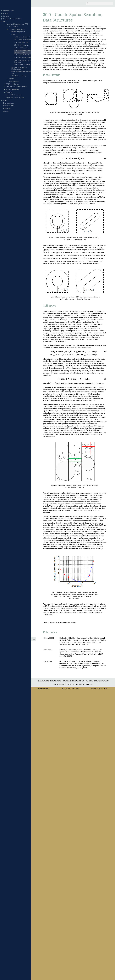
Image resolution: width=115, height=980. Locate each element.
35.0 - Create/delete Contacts (85, 687)
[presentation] (53, 148)
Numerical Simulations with (78, 681)
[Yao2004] (51, 325)
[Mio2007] (52, 517)
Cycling (111, 681)
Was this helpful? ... (52, 691)
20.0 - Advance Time (66, 687)
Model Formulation (99, 681)
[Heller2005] (52, 615)
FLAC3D (70, 691)
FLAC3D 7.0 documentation (52, 681)
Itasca (81, 691)
